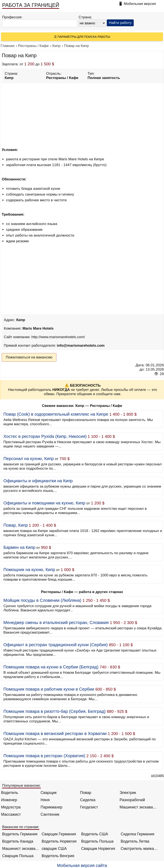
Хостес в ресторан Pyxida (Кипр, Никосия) (45, 436)
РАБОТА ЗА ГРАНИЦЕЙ (31, 5)
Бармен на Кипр (19, 547)
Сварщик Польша (18, 856)
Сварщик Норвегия (98, 849)
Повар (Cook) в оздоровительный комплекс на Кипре (56, 414)
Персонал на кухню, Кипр (29, 459)
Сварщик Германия (59, 834)
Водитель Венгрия (58, 856)
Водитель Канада (18, 841)
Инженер (9, 800)
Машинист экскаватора (138, 807)
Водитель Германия (20, 834)
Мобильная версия (140, 4)
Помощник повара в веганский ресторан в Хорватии (55, 734)
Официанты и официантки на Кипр (38, 481)
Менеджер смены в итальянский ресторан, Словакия (56, 623)
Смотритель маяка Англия (139, 849)
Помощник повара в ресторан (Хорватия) (44, 756)
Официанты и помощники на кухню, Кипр (44, 503)
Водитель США (95, 834)
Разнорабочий (132, 800)
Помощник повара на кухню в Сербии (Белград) (51, 667)
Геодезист (89, 807)
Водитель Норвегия (59, 841)
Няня (45, 800)
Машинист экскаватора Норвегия (21, 849)
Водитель (10, 793)
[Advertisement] (83, 115)
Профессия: (12, 17)
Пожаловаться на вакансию (29, 357)
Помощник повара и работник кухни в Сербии (49, 689)
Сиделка (88, 800)
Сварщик (49, 793)
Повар (86, 793)
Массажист (11, 814)
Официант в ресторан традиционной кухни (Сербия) (56, 645)
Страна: (85, 17)
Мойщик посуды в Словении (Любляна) (42, 600)
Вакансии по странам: (21, 827)
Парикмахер (51, 807)
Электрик (128, 793)
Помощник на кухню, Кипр (29, 570)
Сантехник (50, 814)
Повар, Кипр (16, 525)
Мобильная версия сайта (82, 865)
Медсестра (11, 807)
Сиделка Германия (137, 834)
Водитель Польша (97, 841)
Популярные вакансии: (21, 785)
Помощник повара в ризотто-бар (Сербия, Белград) (54, 711)
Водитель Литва (135, 841)
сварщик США (54, 849)
